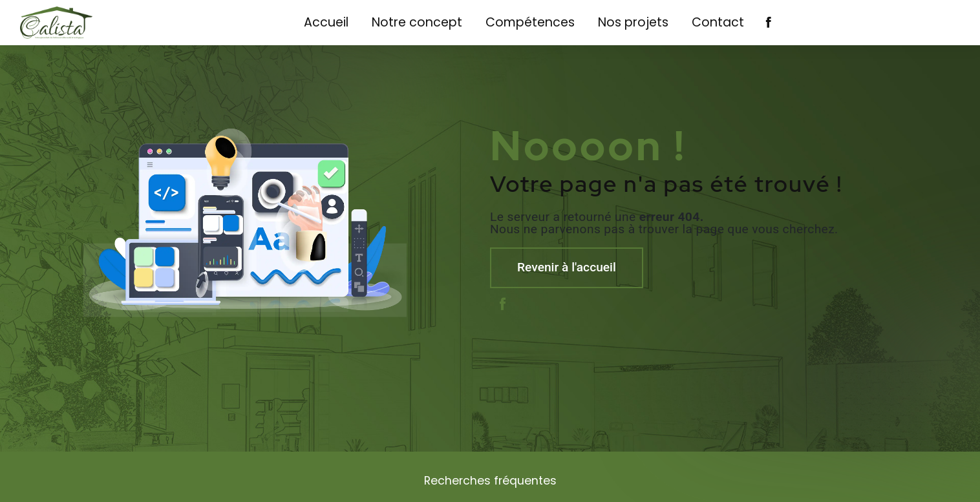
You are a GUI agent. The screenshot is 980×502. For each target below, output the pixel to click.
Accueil (326, 22)
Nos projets (633, 22)
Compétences (530, 22)
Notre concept (417, 22)
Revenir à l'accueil (567, 267)
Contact (718, 22)
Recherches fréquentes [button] (490, 481)
